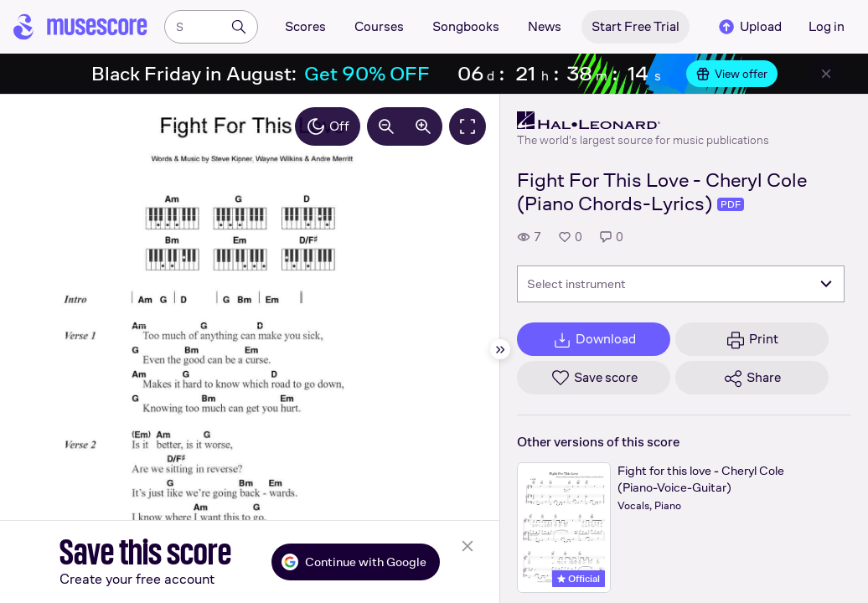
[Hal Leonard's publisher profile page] (643, 121)
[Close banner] (826, 74)
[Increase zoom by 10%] (423, 126)
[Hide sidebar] (500, 349)
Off (328, 126)
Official (579, 579)
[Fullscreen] (468, 126)
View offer (732, 74)
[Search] (239, 27)
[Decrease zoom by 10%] (386, 126)
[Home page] (80, 27)
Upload (749, 27)
